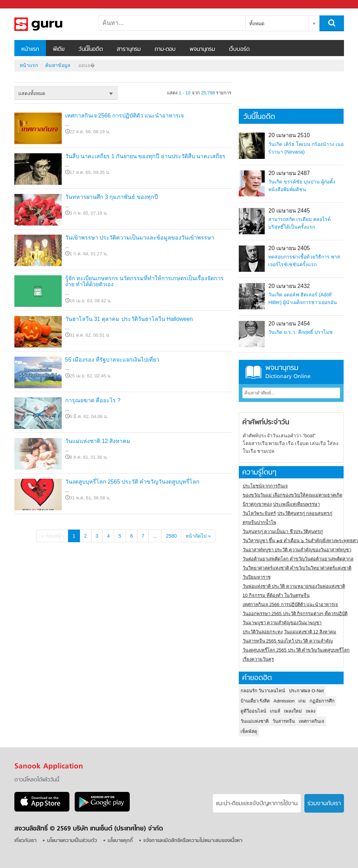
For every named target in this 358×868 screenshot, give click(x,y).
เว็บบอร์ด (239, 49)
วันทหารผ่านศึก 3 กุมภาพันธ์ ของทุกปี (112, 197)
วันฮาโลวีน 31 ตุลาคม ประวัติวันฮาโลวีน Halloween (129, 319)
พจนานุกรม (202, 49)
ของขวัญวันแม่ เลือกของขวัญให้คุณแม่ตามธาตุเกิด (293, 495)
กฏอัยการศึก (322, 701)
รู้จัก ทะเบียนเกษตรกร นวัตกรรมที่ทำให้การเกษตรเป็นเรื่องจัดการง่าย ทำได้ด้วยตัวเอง (145, 281)
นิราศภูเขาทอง (257, 504)
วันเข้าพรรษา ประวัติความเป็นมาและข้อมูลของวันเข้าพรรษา (140, 238)
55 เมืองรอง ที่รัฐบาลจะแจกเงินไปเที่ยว (112, 360)
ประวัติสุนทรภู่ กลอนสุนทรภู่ (305, 513)
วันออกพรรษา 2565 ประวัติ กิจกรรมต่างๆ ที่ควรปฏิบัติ (295, 614)
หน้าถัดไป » (198, 536)
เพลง (310, 711)
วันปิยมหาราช (257, 577)
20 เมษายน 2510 (289, 135)
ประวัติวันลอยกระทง (263, 632)
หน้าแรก (30, 49)
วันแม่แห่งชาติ (255, 721)
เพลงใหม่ (293, 711)
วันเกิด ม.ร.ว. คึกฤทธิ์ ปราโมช (300, 332)
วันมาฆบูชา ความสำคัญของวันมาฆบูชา (282, 623)
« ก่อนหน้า (52, 536)
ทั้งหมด (257, 23)
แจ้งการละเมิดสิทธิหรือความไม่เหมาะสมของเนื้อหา (193, 841)
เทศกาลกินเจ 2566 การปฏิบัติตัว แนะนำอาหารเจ (125, 116)
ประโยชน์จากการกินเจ (265, 486)
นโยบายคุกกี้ (120, 841)
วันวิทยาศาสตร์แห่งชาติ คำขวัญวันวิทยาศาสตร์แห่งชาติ (297, 568)
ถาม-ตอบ (165, 49)
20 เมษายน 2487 (289, 173)
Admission (284, 701)
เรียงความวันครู (258, 659)
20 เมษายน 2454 (289, 324)
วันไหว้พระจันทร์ (259, 513)
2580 (171, 536)
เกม (302, 701)
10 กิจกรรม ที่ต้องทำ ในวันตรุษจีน (276, 595)
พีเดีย (59, 49)
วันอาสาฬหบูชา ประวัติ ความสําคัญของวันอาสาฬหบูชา (297, 550)
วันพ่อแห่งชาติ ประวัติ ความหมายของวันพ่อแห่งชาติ (294, 586)
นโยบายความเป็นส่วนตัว (72, 841)
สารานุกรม (129, 49)
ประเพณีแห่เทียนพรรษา (296, 504)
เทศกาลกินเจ (312, 721)
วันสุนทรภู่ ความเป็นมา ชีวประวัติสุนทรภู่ (283, 531)
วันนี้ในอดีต (91, 49)
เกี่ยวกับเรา (25, 841)
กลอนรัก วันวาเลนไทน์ (263, 691)
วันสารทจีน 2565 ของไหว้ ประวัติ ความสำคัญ (288, 641)
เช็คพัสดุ (249, 731)
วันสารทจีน (284, 721)
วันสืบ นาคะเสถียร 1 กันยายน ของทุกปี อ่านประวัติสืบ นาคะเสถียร (146, 156)
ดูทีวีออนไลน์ (253, 711)
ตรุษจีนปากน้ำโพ (259, 522)
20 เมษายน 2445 (289, 211)
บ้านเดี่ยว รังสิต (255, 701)
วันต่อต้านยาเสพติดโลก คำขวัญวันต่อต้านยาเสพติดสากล (298, 559)
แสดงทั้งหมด (32, 93)
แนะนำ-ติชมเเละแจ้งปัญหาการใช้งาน (257, 804)
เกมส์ (275, 711)
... (155, 536)
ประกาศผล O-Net (306, 691)
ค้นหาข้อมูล (58, 65)
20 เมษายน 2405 (289, 248)
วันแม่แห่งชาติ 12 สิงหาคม (98, 441)
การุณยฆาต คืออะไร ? (93, 400)
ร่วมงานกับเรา (324, 804)
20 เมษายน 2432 (289, 286)
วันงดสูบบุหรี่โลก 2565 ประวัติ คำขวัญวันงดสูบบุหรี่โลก (133, 482)
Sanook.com (21, 4)
